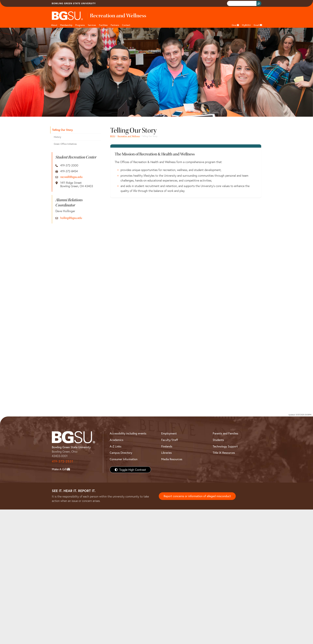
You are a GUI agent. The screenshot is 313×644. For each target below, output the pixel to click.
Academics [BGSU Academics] (116, 440)
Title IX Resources (224, 453)
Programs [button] (80, 25)
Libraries (166, 453)
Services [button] (92, 25)
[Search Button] (259, 3)
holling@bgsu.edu (71, 218)
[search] (241, 3)
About (54, 25)
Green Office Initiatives (65, 144)
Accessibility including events (128, 433)
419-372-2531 (63, 461)
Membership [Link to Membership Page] (66, 25)
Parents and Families (225, 433)
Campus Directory (121, 453)
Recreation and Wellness (129, 136)
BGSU (113, 136)
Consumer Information (124, 459)
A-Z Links (116, 446)
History (57, 137)
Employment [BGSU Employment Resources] (169, 433)
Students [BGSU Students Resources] (218, 440)
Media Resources (172, 459)
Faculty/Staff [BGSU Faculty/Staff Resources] (170, 440)
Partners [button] (115, 25)
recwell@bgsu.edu (71, 177)
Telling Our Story (62, 130)
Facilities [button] (103, 25)
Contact (126, 25)
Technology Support (225, 446)
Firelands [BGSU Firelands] (167, 446)
